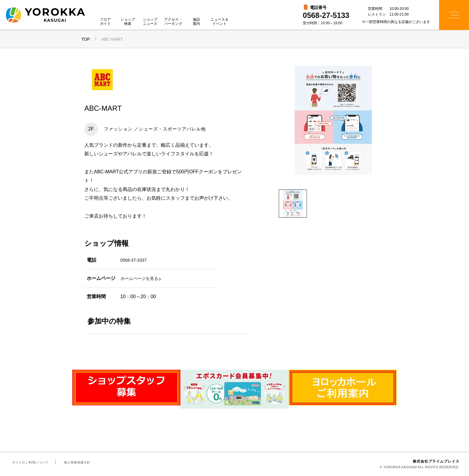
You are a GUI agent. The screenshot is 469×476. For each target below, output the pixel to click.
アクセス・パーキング (173, 22)
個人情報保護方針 (74, 462)
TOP (86, 39)
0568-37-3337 (135, 260)
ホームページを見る (142, 278)
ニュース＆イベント (220, 22)
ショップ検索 (128, 22)
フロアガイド (105, 22)
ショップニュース (150, 22)
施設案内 (197, 22)
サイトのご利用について (29, 462)
